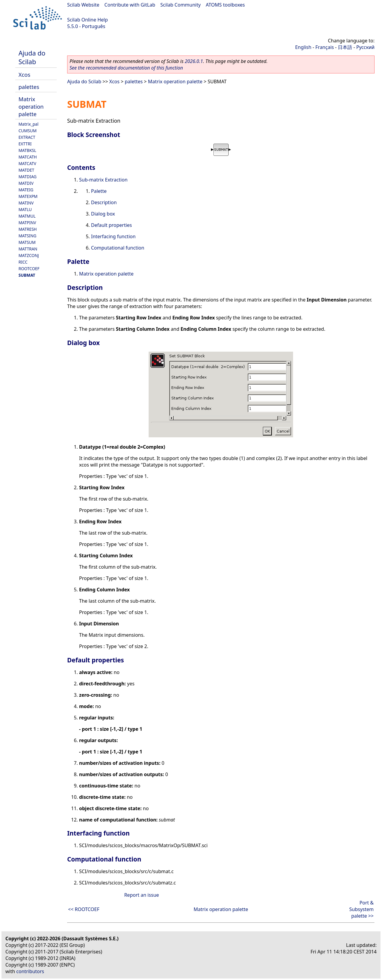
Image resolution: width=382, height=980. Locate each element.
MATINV (26, 203)
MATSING (27, 236)
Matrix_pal (29, 124)
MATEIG (26, 190)
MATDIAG (27, 177)
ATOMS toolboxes (225, 5)
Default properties (111, 225)
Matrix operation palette (31, 106)
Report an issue (141, 895)
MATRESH (28, 229)
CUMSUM (28, 131)
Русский (365, 47)
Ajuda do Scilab (32, 57)
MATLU (25, 209)
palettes (29, 87)
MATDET (26, 170)
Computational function (118, 248)
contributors (30, 971)
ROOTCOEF (29, 269)
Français (325, 47)
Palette (99, 191)
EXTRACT (27, 137)
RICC (23, 262)
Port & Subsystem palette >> (361, 909)
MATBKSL (27, 150)
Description (104, 202)
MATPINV (27, 223)
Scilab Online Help (87, 20)
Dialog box (103, 214)
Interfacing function (113, 236)
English (303, 47)
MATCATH (28, 157)
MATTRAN (28, 249)
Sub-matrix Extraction (103, 180)
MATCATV (27, 163)
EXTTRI (25, 144)
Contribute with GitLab (130, 5)
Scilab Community (180, 5)
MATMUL (27, 216)
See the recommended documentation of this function (126, 68)
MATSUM (27, 242)
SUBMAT (27, 275)
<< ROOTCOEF (84, 909)
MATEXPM (28, 196)
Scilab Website (83, 5)
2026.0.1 (194, 61)
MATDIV (26, 183)
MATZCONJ (29, 255)
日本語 (345, 47)
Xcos (24, 74)
